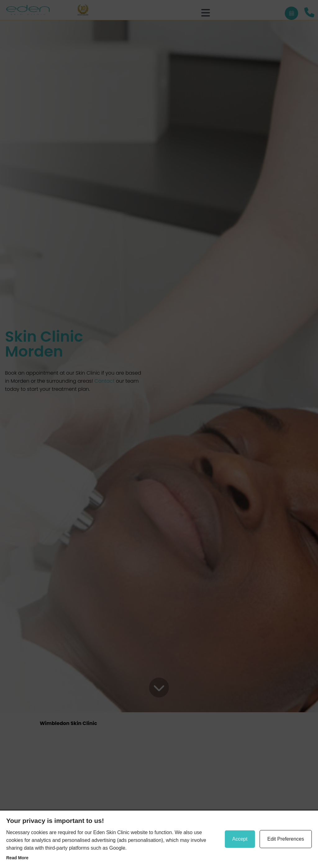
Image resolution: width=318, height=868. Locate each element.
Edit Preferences (286, 839)
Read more (17, 858)
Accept (240, 839)
